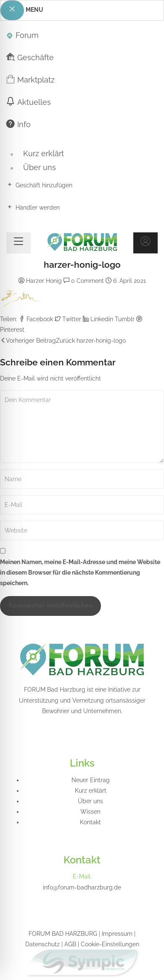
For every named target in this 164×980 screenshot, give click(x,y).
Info (19, 124)
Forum (22, 35)
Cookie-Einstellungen (110, 944)
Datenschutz (42, 944)
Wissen (90, 812)
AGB (70, 944)
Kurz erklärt (44, 153)
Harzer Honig (44, 281)
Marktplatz (30, 79)
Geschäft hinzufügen (39, 185)
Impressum (117, 934)
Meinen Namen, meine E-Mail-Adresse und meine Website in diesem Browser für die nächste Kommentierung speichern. (80, 573)
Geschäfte (30, 57)
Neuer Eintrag (91, 780)
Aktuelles (29, 102)
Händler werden (33, 207)
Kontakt (90, 822)
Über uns (40, 167)
